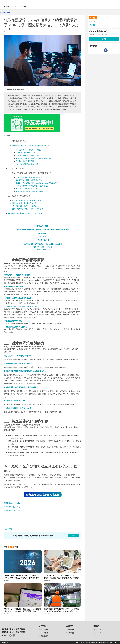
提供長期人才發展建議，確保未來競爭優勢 (28, 209)
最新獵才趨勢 (70, 633)
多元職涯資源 (44, 636)
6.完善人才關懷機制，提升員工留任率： (31, 191)
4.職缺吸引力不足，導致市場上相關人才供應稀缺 (34, 158)
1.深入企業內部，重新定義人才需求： (30, 177)
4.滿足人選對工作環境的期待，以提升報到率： (33, 186)
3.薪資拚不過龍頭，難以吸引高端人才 (30, 155)
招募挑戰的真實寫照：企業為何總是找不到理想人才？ (32, 145)
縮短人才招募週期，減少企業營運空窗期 (27, 200)
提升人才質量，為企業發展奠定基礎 (25, 203)
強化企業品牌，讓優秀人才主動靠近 (25, 206)
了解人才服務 (44, 633)
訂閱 (104, 39)
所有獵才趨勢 (5, 13)
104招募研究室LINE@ (12, 507)
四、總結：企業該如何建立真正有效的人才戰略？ (26, 213)
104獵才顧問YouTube (12, 511)
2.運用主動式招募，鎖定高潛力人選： (30, 180)
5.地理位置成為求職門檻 (25, 161)
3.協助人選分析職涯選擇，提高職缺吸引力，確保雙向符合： (38, 183)
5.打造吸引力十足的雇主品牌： (27, 189)
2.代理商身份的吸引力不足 (26, 153)
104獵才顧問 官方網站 (12, 503)
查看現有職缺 (44, 630)
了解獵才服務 (70, 630)
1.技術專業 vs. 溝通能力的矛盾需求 (29, 150)
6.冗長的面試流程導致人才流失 (27, 164)
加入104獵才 (97, 633)
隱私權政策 (5, 642)
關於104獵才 (97, 630)
